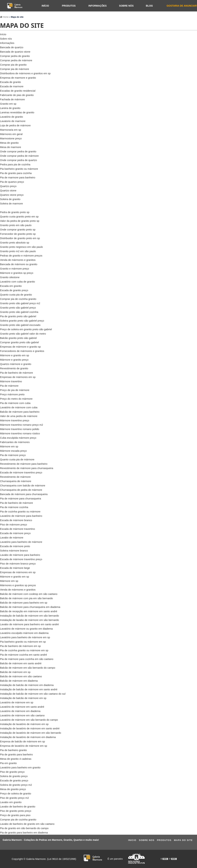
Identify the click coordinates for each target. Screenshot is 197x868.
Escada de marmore (12, 86)
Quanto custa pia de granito (16, 295)
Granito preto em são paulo (16, 225)
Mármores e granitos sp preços (18, 585)
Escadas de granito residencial (18, 91)
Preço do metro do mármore (16, 399)
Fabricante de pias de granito (17, 95)
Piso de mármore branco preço (18, 564)
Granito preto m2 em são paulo (18, 251)
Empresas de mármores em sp (18, 377)
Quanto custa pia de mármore (17, 459)
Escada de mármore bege (15, 568)
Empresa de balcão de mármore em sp (22, 741)
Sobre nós (126, 6)
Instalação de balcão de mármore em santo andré (29, 689)
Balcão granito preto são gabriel (18, 338)
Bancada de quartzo (12, 47)
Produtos (69, 6)
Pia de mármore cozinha (14, 507)
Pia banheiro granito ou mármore (19, 169)
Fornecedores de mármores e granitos (22, 351)
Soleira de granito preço (14, 776)
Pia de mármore (9, 386)
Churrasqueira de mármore (16, 481)
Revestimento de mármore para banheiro (24, 464)
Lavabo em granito (11, 802)
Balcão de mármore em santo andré (21, 663)
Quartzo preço (8, 186)
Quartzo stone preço (12, 195)
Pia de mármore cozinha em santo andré (23, 655)
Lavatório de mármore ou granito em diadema (26, 629)
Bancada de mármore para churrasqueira (24, 494)
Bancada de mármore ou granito (19, 264)
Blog (149, 6)
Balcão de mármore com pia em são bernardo (26, 598)
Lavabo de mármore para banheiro (20, 555)
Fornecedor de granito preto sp (18, 234)
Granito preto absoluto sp (15, 243)
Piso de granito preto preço (16, 811)
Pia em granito (8, 763)
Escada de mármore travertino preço (21, 472)
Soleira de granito (10, 199)
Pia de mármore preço (13, 455)
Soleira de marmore (11, 203)
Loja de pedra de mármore (15, 125)
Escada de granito (10, 82)
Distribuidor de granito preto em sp (20, 238)
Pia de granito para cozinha (16, 173)
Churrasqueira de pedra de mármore (21, 490)
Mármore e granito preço (14, 360)
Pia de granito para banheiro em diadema (24, 833)
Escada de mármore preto (15, 546)
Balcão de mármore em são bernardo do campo (28, 668)
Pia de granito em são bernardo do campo (24, 828)
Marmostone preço (11, 138)
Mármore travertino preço (15, 420)
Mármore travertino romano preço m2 (21, 425)
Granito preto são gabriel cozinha (19, 312)
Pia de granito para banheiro (16, 754)
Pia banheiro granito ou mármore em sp (23, 642)
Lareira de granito (10, 108)
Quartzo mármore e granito (16, 364)
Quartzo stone (8, 190)
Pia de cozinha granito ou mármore (20, 511)
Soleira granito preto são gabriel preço (22, 321)
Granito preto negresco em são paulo (21, 247)
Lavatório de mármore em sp (17, 702)
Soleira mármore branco (14, 551)
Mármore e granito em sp (15, 355)
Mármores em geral (11, 134)
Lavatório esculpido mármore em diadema (24, 633)
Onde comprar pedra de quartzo (18, 160)
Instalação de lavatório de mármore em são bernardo (31, 733)
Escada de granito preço (14, 290)
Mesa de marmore (11, 147)
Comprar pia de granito (13, 65)
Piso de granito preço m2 (14, 798)
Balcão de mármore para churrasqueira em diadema (30, 607)
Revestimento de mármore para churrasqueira (27, 468)
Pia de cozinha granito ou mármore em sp (24, 650)
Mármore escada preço (13, 451)
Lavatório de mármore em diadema (20, 711)
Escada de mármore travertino (17, 529)
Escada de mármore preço (15, 533)
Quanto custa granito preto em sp (19, 216)
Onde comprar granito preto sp (18, 229)
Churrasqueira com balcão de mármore (23, 485)
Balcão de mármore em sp (15, 672)
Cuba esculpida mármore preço (18, 438)
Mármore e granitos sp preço (17, 273)
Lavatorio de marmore (13, 121)
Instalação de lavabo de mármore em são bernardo (29, 620)
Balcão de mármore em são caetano (21, 676)
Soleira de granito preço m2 (16, 785)
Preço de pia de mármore (15, 390)
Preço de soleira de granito (16, 793)
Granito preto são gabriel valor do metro (23, 334)
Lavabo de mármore (12, 538)
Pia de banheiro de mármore (16, 373)
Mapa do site (183, 840)
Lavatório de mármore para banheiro (21, 516)
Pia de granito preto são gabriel (18, 316)
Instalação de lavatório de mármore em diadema (28, 737)
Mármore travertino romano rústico (20, 433)
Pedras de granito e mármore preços (21, 256)
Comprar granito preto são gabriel (19, 342)
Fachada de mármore (12, 99)
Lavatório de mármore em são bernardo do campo (29, 720)
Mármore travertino (11, 381)
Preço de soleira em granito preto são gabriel (26, 329)
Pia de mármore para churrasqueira (21, 498)
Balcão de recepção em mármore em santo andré (29, 611)
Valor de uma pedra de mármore (19, 416)
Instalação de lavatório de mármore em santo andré (30, 728)
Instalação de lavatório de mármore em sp (24, 724)
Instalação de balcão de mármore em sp (23, 698)
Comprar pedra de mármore (16, 60)
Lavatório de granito (12, 117)
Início (45, 6)
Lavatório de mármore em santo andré (22, 707)
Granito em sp (8, 104)
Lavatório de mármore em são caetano (22, 715)
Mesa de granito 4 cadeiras (16, 759)
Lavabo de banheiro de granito (18, 806)
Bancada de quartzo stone (15, 52)
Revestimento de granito (14, 368)
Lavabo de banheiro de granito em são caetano (27, 824)
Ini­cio (132, 840)
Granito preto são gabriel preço (18, 308)
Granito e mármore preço (15, 269)
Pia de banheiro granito (13, 750)
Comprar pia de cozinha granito (18, 299)
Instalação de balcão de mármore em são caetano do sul (33, 694)
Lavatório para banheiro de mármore (21, 542)
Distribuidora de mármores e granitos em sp (25, 73)
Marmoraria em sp (11, 130)
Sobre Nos (147, 840)
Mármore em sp (9, 446)
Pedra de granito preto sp (15, 212)
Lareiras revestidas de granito (17, 112)
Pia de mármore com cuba (15, 403)
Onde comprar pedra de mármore (19, 156)
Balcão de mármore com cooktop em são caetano (29, 594)
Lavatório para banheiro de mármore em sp (25, 637)
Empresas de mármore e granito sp (20, 347)
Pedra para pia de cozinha (15, 164)
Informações (97, 6)
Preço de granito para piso (15, 815)
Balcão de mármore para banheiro (20, 412)
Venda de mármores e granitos (18, 260)
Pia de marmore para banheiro (18, 177)
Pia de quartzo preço (12, 182)
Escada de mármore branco (16, 520)
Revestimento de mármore (15, 477)
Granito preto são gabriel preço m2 (20, 303)
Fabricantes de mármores (15, 442)
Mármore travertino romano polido (20, 429)
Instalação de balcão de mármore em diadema (27, 685)
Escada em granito (11, 286)
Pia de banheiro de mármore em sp (20, 646)
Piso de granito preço (12, 772)
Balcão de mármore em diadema (19, 681)
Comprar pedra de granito (15, 56)
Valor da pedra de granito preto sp (20, 221)
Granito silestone (10, 277)
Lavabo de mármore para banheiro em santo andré (29, 624)
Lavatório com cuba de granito (17, 282)
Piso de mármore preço (14, 524)
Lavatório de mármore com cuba (19, 407)
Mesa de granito (9, 143)
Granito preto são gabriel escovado (20, 325)
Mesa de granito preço (13, 789)
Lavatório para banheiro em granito (20, 767)
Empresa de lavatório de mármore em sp (24, 746)
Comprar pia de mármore (15, 69)
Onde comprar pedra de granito (18, 151)
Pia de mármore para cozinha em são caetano (27, 659)
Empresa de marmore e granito (18, 78)
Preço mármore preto (12, 394)
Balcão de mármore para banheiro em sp (24, 603)
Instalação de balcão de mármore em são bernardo (29, 616)
